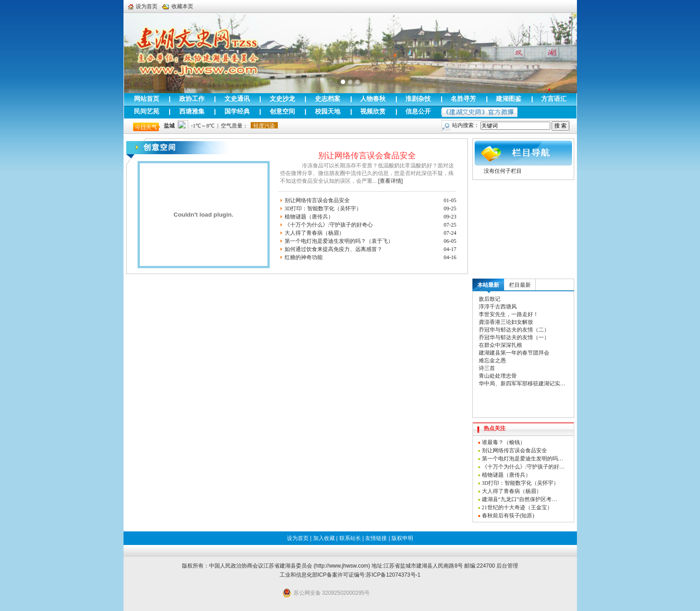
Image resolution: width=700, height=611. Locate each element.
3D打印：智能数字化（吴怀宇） (323, 208)
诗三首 (487, 368)
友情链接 (376, 538)
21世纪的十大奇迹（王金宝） (517, 507)
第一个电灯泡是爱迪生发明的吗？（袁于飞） (339, 241)
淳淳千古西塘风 (498, 307)
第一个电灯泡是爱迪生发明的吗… (523, 459)
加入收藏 (324, 538)
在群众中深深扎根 (500, 345)
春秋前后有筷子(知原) (508, 516)
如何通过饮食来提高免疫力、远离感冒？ (333, 249)
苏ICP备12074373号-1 (393, 575)
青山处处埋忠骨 (498, 376)
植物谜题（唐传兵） (309, 217)
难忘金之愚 (492, 360)
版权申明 (402, 538)
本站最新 (488, 285)
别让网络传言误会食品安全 (367, 156)
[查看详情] (391, 181)
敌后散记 (490, 299)
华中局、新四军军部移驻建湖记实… (522, 384)
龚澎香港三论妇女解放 (506, 322)
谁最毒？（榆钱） (504, 442)
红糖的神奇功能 (304, 257)
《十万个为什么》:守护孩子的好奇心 (329, 225)
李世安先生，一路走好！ (509, 314)
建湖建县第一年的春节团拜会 (514, 353)
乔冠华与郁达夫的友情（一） (514, 337)
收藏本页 (178, 6)
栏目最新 (520, 285)
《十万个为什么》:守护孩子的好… (523, 467)
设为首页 (143, 6)
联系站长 (350, 538)
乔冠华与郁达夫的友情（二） (514, 330)
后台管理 (507, 566)
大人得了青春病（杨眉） (314, 233)
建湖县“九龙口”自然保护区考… (520, 499)
